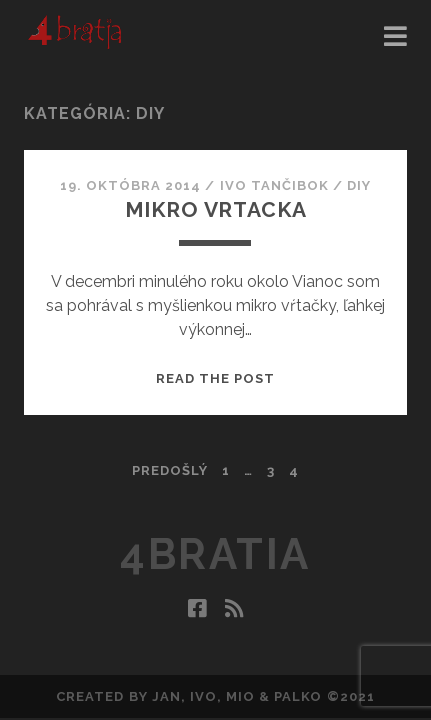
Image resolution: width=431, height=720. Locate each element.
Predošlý (170, 470)
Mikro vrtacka (216, 209)
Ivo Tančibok (275, 185)
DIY (359, 185)
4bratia (215, 554)
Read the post (216, 378)
